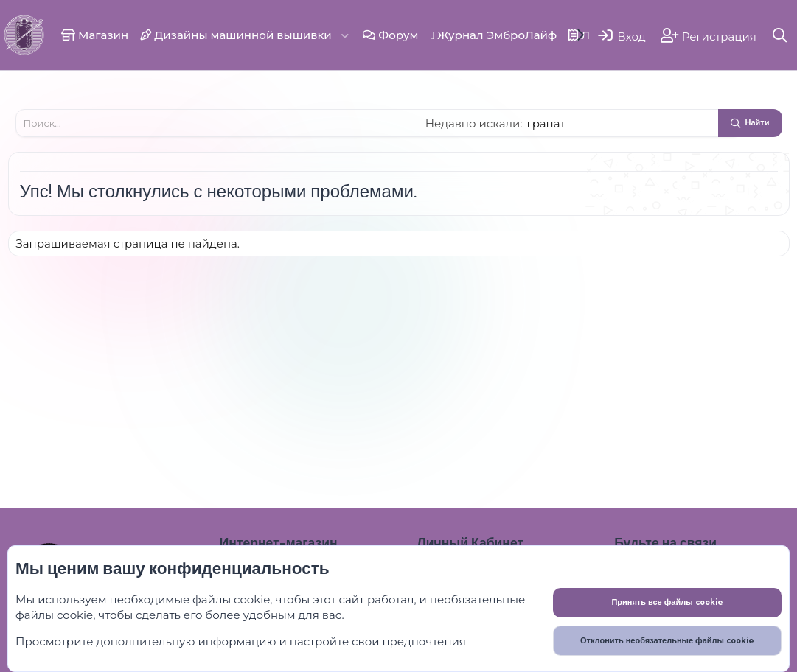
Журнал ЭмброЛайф (493, 35)
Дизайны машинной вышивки (236, 35)
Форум (390, 35)
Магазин (95, 35)
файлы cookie (231, 599)
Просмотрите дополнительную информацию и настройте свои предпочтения (241, 641)
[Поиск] (780, 35)
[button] (345, 35)
